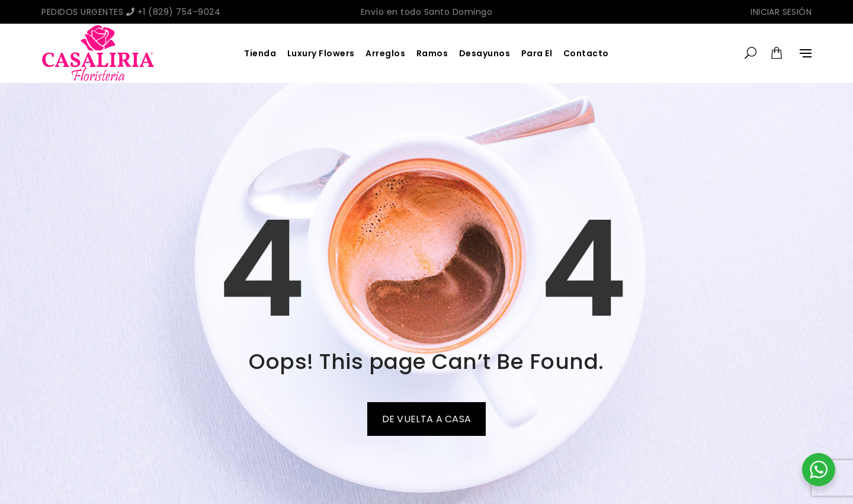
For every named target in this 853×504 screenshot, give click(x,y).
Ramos (432, 53)
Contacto (586, 53)
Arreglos (385, 53)
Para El (537, 53)
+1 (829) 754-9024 (174, 12)
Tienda (260, 53)
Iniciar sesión (781, 12)
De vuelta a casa (427, 419)
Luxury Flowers (321, 53)
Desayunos (485, 53)
